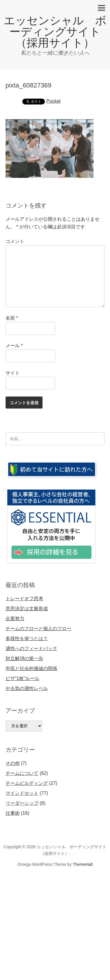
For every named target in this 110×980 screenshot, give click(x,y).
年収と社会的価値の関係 (31, 668)
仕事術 (13, 813)
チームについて (22, 773)
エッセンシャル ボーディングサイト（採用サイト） (55, 32)
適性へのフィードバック (31, 648)
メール (14, 346)
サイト (13, 373)
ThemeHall (83, 864)
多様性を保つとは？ (27, 639)
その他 (13, 763)
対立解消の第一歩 (24, 658)
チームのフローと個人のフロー (38, 629)
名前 (12, 318)
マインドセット (22, 793)
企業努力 (15, 619)
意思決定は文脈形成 (27, 609)
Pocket (54, 101)
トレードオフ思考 (24, 599)
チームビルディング (27, 783)
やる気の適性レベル (27, 688)
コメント (15, 241)
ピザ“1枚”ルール (23, 678)
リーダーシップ (22, 803)
